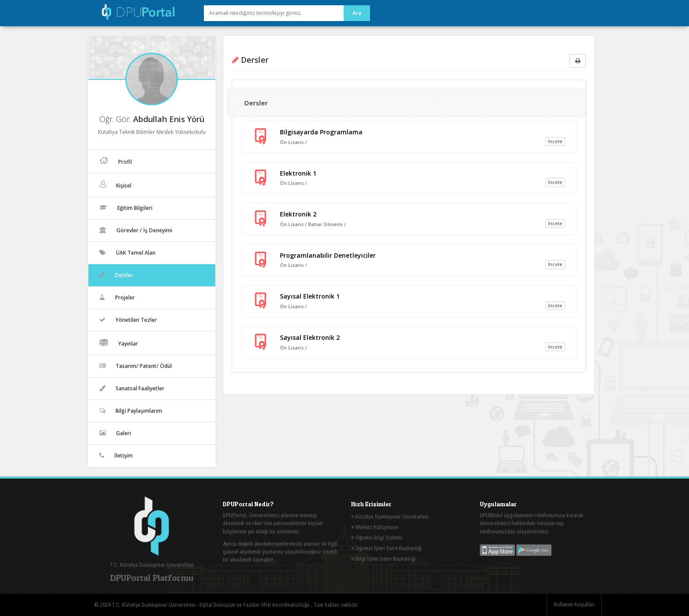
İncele (555, 141)
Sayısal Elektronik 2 (310, 337)
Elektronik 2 (298, 214)
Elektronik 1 (298, 173)
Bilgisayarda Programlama (321, 132)
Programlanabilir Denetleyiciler (328, 255)
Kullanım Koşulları (574, 604)
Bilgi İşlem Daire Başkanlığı (383, 559)
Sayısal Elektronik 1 (310, 296)
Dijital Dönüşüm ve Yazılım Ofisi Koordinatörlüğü (255, 605)
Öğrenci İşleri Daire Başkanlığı (386, 548)
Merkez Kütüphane (375, 527)
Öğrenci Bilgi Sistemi (377, 538)
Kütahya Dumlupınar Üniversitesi (390, 517)
